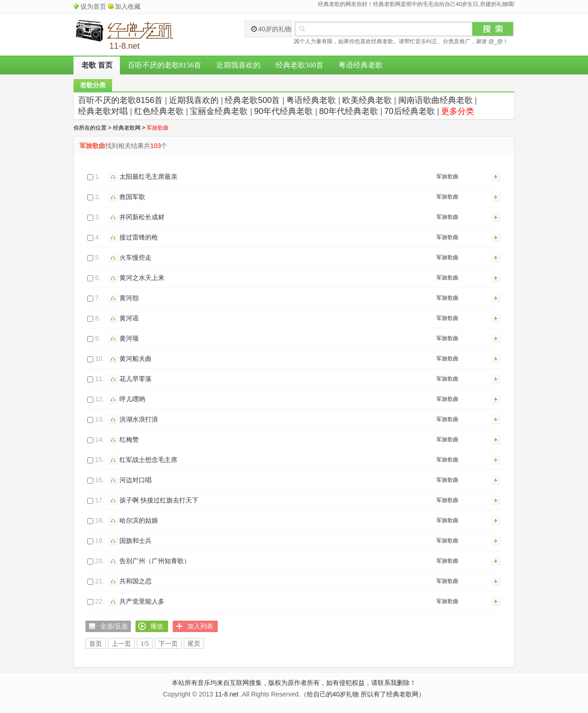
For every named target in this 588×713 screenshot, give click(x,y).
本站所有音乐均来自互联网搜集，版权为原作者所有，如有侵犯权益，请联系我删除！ (294, 683)
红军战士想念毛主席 (148, 460)
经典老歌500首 (300, 65)
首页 (96, 644)
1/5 (145, 644)
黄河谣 (129, 318)
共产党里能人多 (142, 601)
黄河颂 (129, 338)
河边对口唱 (136, 480)
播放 (114, 177)
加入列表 (496, 177)
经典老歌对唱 (103, 111)
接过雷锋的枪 (139, 237)
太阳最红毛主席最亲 (148, 177)
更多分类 (458, 111)
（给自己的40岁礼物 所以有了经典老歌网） (363, 694)
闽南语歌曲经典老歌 (435, 100)
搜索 (493, 29)
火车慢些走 (136, 257)
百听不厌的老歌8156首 (164, 65)
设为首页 (93, 6)
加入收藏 (128, 6)
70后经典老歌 (410, 111)
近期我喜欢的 (238, 65)
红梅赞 (129, 439)
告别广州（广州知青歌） (155, 561)
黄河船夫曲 (136, 359)
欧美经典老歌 (367, 100)
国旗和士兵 (136, 541)
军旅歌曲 (447, 177)
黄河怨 (129, 298)
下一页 (168, 644)
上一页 (121, 644)
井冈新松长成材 (142, 217)
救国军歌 (132, 197)
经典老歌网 (127, 128)
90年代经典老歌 (283, 111)
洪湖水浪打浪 (139, 419)
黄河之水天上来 (142, 278)
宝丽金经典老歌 (219, 111)
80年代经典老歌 (349, 111)
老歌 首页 (97, 65)
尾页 (194, 644)
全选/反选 (114, 626)
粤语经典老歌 (361, 65)
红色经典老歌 (159, 111)
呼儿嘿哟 (132, 399)
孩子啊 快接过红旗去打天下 (159, 500)
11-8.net (227, 694)
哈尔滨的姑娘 (139, 520)
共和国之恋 (136, 581)
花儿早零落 (136, 379)
